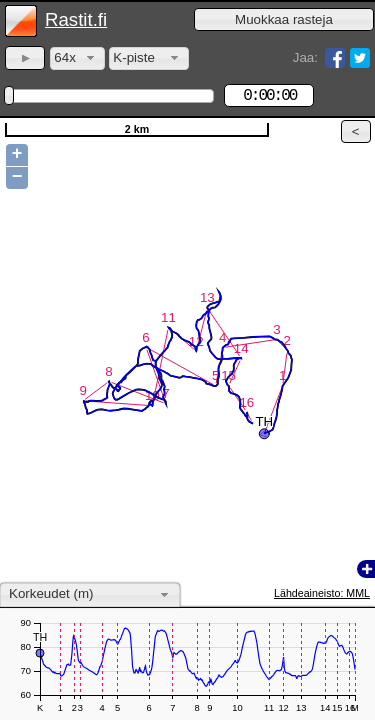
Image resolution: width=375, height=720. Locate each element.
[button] (284, 19)
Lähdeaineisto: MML (322, 593)
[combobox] (77, 58)
